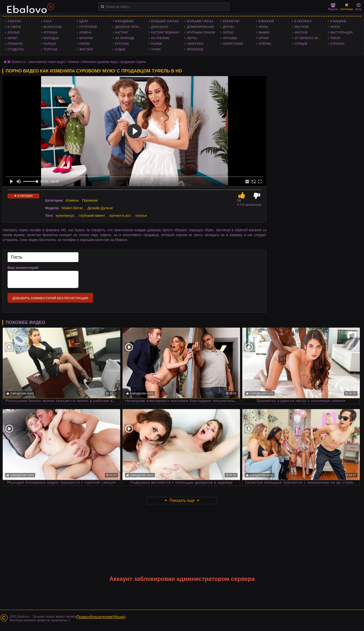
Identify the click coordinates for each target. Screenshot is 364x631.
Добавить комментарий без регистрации (50, 298)
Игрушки (50, 33)
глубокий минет (92, 215)
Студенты (16, 49)
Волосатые (53, 27)
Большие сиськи (165, 21)
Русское (122, 44)
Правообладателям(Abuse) (101, 617)
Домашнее (160, 27)
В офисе (14, 27)
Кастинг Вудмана (165, 33)
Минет (13, 38)
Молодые (51, 38)
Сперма (265, 44)
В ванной (266, 21)
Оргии (264, 38)
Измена (85, 33)
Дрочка (229, 27)
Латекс (228, 33)
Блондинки (124, 21)
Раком (84, 44)
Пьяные (50, 44)
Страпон (337, 44)
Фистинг (86, 49)
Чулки (156, 49)
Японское (195, 49)
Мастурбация (341, 33)
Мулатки (86, 38)
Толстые (51, 49)
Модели (333, 7)
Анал (48, 21)
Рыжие (157, 44)
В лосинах (303, 21)
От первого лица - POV (310, 38)
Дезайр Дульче (100, 208)
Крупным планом (201, 33)
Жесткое (302, 27)
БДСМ (83, 21)
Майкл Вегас (72, 208)
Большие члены (200, 21)
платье (141, 215)
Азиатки (14, 21)
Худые (120, 49)
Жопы (335, 27)
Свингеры (195, 44)
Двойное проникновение (131, 27)
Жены (263, 27)
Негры (192, 38)
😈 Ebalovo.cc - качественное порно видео (36, 62)
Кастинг (122, 33)
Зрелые (14, 33)
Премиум (15, 44)
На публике (160, 38)
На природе (125, 38)
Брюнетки (231, 21)
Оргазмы (230, 38)
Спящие (301, 44)
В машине (338, 21)
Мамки (264, 33)
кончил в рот (120, 215)
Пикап (335, 38)
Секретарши (233, 44)
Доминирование (200, 27)
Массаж (301, 33)
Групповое (88, 27)
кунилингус (65, 215)
